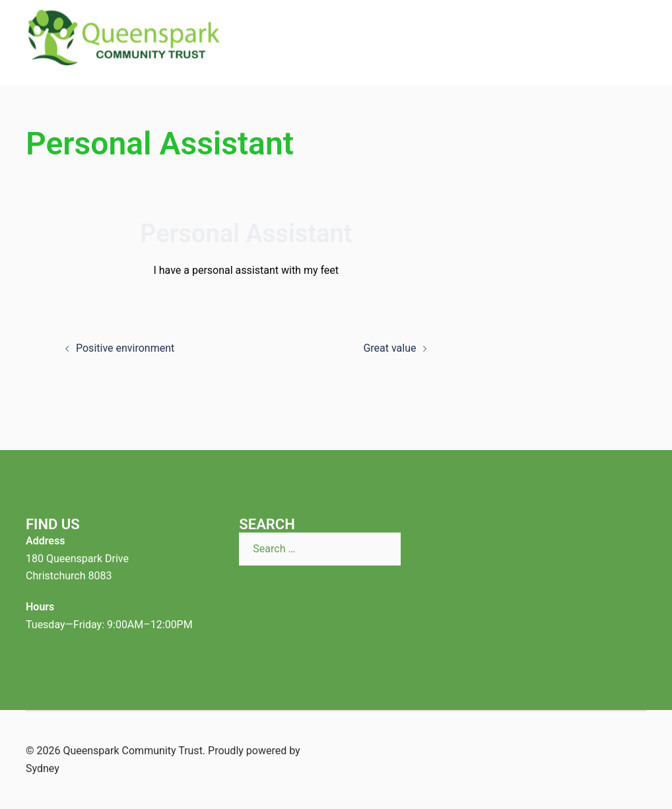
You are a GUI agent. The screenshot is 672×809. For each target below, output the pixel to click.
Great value (389, 348)
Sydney (43, 768)
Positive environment (125, 348)
